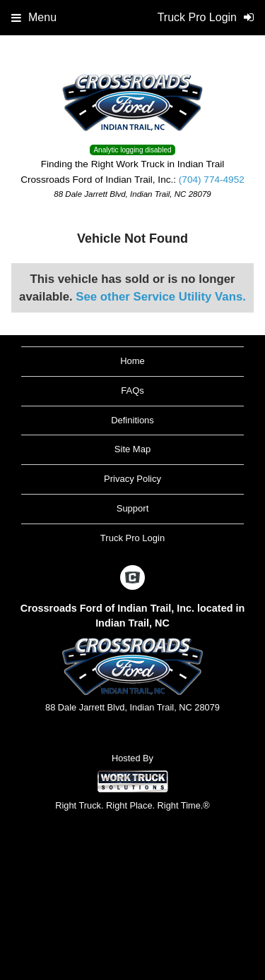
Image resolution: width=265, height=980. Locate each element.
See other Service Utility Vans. (161, 297)
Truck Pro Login (132, 538)
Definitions (132, 420)
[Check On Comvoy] (132, 579)
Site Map (132, 449)
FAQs (132, 391)
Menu (34, 17)
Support (133, 508)
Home (132, 361)
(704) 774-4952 (212, 180)
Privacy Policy (132, 479)
